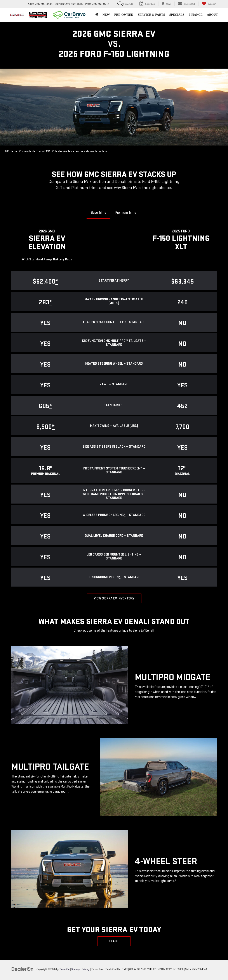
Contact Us (114, 941)
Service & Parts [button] (151, 15)
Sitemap (76, 969)
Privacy (86, 969)
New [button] (106, 15)
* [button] (129, 281)
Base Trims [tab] (98, 213)
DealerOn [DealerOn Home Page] (64, 969)
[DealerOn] (23, 969)
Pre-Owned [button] (124, 15)
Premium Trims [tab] (126, 213)
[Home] (97, 15)
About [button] (212, 15)
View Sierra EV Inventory (114, 598)
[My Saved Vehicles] (209, 4)
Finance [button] (196, 15)
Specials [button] (177, 15)
